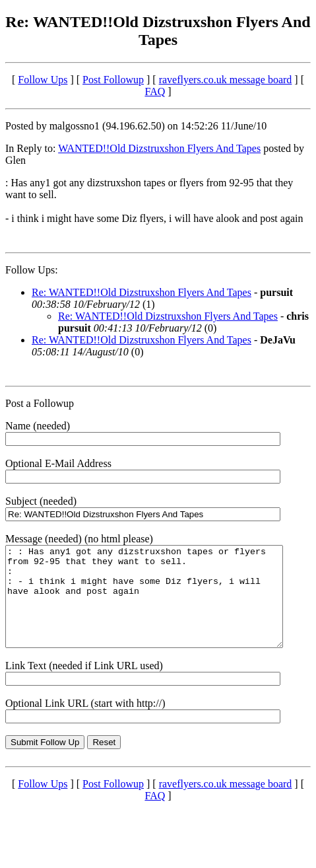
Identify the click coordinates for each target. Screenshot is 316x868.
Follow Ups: (32, 270)
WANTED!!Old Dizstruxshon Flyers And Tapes (159, 148)
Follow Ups (43, 80)
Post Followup (113, 80)
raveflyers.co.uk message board (226, 80)
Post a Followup (40, 403)
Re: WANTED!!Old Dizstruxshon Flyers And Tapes (142, 292)
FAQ (155, 91)
